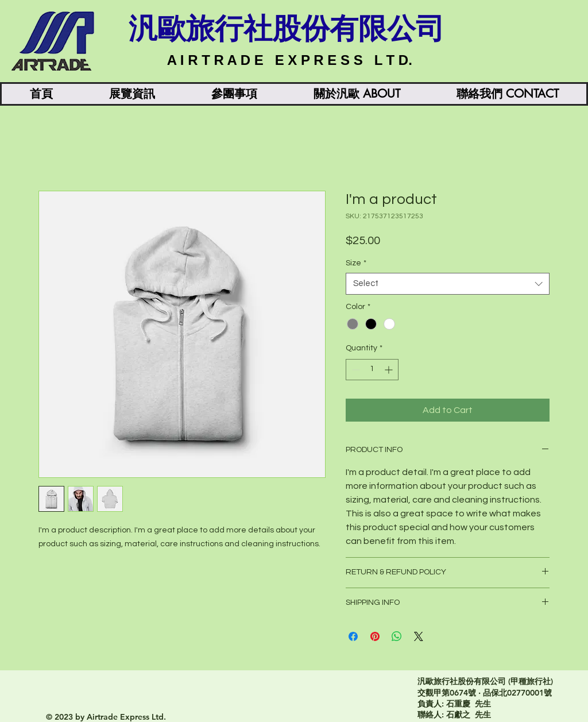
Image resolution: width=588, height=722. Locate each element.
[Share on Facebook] (353, 636)
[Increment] (390, 370)
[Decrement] (355, 370)
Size (356, 263)
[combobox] (448, 284)
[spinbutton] (372, 370)
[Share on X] (419, 636)
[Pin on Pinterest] (375, 636)
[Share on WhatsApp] (397, 636)
